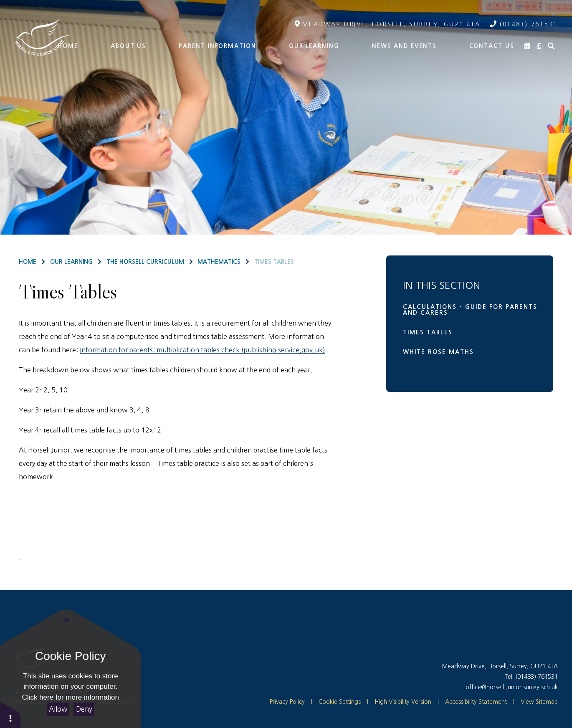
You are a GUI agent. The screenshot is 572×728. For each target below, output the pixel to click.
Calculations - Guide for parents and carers (470, 310)
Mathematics (219, 262)
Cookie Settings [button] (336, 702)
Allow (58, 709)
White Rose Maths (438, 352)
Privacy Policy (287, 702)
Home (28, 262)
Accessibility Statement (476, 702)
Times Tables (274, 262)
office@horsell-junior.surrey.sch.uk (512, 687)
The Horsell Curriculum (145, 262)
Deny (84, 709)
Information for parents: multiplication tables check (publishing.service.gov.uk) (202, 350)
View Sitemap (539, 702)
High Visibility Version (403, 702)
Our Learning (71, 262)
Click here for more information (71, 697)
